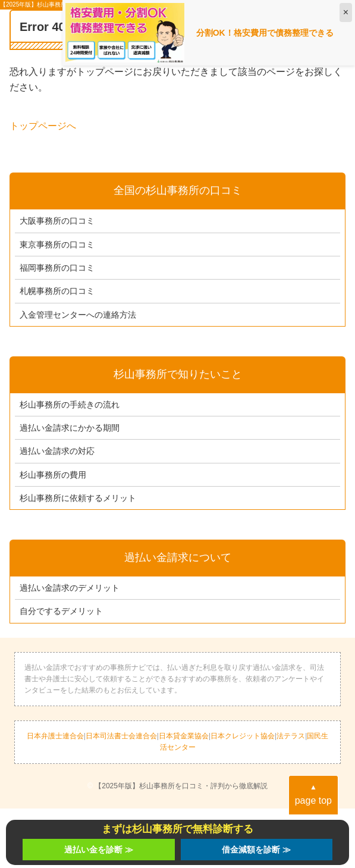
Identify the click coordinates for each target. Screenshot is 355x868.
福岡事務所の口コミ (57, 268)
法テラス (291, 736)
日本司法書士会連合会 (121, 736)
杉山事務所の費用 (53, 475)
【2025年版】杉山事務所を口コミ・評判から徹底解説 (181, 786)
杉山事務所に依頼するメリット (78, 498)
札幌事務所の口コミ (57, 291)
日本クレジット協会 (243, 736)
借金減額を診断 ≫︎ (256, 850)
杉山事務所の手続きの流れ (70, 405)
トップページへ (43, 126)
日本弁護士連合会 (55, 736)
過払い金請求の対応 (57, 451)
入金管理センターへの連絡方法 (78, 315)
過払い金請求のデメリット (70, 588)
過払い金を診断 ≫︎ (99, 850)
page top (313, 794)
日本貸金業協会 (184, 736)
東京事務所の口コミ (57, 245)
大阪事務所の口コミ (57, 221)
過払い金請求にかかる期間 (70, 428)
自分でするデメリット (61, 611)
